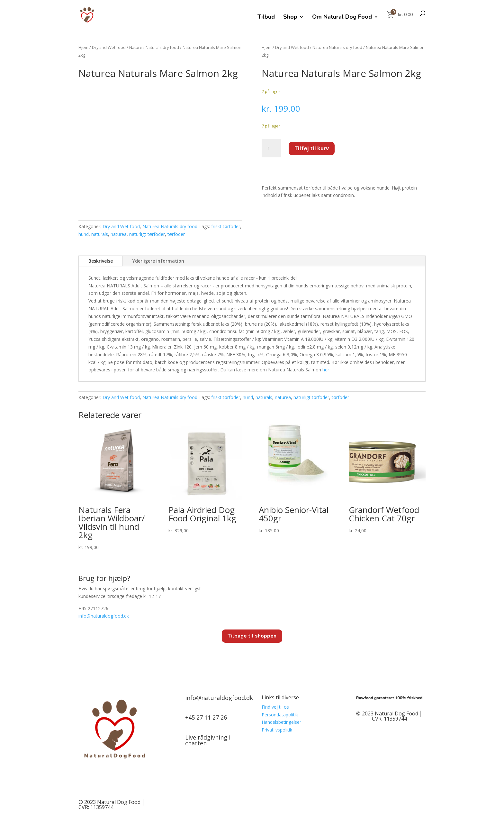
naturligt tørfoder (147, 234)
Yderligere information (158, 261)
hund (84, 234)
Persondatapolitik (280, 715)
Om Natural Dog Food (342, 18)
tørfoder (176, 234)
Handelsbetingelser (281, 722)
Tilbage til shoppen (252, 636)
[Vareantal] (271, 148)
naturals (100, 234)
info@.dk (104, 616)
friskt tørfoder (226, 226)
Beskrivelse (101, 261)
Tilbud (266, 18)
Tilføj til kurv (312, 148)
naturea (119, 234)
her (326, 370)
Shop (290, 18)
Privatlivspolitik (277, 730)
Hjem (83, 47)
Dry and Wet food (109, 47)
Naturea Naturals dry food (154, 47)
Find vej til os (275, 707)
